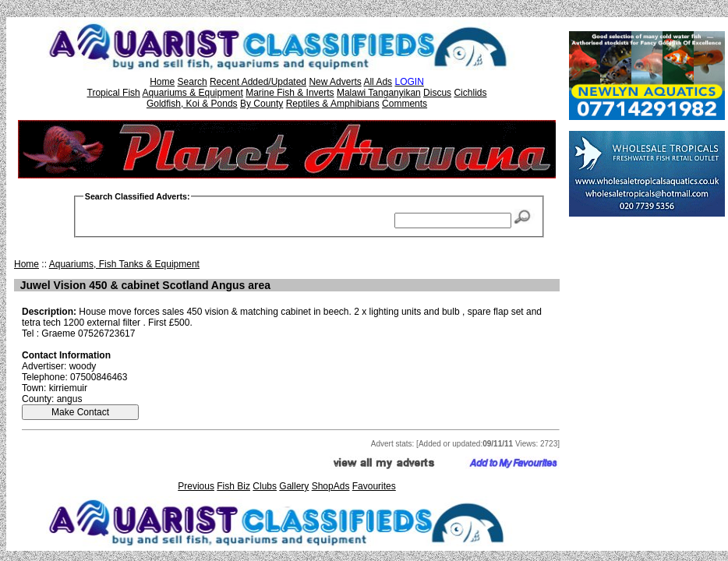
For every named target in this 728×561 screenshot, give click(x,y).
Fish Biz (233, 486)
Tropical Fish (114, 93)
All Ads (378, 82)
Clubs (265, 486)
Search (193, 82)
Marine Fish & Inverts (290, 93)
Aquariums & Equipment (192, 93)
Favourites (374, 486)
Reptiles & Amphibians (333, 104)
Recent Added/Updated (258, 82)
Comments (405, 104)
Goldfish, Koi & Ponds (192, 104)
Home (162, 82)
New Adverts (335, 82)
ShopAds (331, 486)
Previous (196, 486)
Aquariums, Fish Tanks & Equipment (124, 264)
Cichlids (470, 93)
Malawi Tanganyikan (379, 93)
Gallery (294, 486)
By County (262, 104)
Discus (437, 93)
